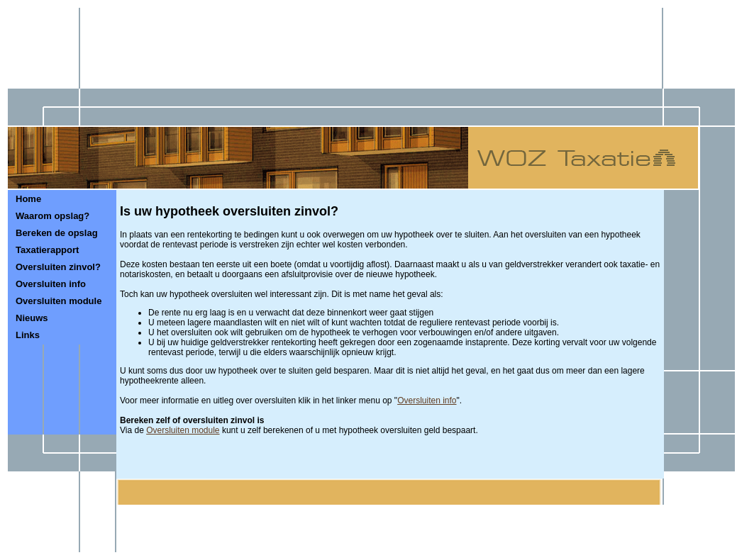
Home (28, 199)
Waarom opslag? (52, 216)
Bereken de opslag (57, 233)
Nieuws (32, 318)
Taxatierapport (47, 250)
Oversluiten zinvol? (58, 267)
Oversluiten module (59, 301)
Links (28, 335)
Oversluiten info (51, 284)
